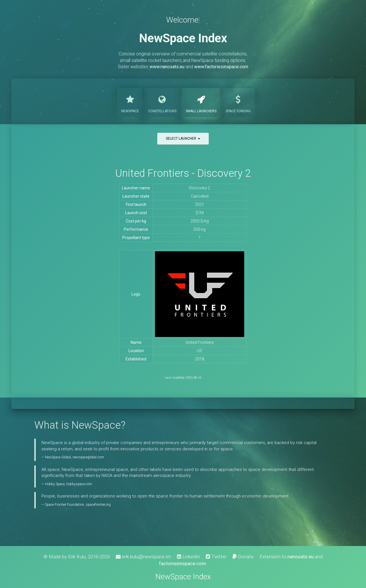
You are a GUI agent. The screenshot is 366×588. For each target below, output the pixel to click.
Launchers (201, 102)
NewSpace (130, 102)
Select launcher (183, 139)
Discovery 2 (200, 188)
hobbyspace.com (79, 484)
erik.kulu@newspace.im (143, 557)
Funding (238, 102)
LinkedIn (188, 557)
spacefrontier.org (98, 505)
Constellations (162, 102)
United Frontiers (200, 342)
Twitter (216, 557)
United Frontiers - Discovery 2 (183, 173)
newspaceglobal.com (88, 457)
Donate (243, 557)
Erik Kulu (77, 557)
